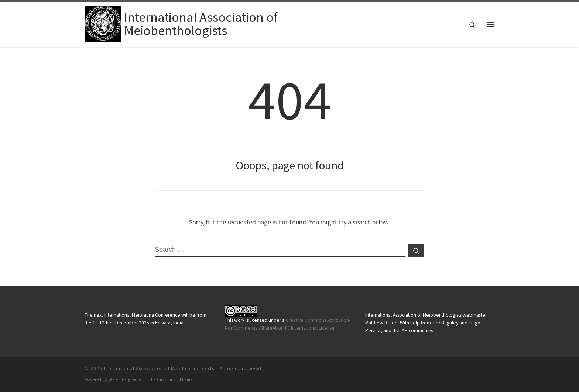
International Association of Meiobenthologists (159, 369)
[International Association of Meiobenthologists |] (103, 23)
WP (112, 379)
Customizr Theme (175, 379)
